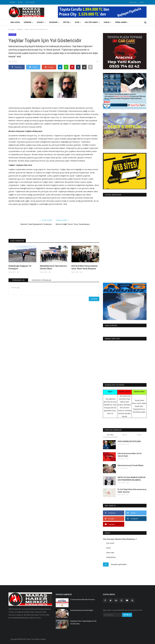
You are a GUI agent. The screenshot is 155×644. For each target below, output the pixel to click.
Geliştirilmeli (111, 557)
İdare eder (110, 553)
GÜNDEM (20, 29)
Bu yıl (139, 435)
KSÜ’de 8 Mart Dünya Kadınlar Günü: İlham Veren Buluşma (85, 267)
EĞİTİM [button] (67, 22)
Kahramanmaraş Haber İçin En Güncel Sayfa (130, 455)
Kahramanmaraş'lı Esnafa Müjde (130, 465)
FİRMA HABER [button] (122, 22)
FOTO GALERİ (30, 2)
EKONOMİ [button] (54, 22)
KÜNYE (20, 2)
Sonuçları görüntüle (119, 564)
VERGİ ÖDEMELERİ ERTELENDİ (129, 441)
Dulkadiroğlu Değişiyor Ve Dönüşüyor (20, 267)
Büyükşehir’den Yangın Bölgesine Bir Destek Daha (83, 622)
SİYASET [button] (41, 22)
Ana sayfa (15, 22)
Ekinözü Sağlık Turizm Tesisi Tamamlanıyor (73, 224)
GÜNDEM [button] (28, 22)
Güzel (108, 548)
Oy (106, 564)
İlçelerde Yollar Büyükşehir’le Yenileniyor (36, 224)
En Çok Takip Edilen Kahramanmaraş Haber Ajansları (132, 491)
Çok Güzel (110, 543)
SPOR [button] (78, 22)
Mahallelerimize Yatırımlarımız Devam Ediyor (53, 267)
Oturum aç (133, 2)
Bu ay (125, 435)
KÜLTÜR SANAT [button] (92, 22)
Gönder (94, 299)
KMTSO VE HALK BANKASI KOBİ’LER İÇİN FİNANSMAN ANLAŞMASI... (132, 479)
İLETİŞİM (12, 2)
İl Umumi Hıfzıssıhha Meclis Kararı (83, 600)
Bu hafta (110, 435)
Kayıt (142, 2)
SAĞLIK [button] (107, 22)
